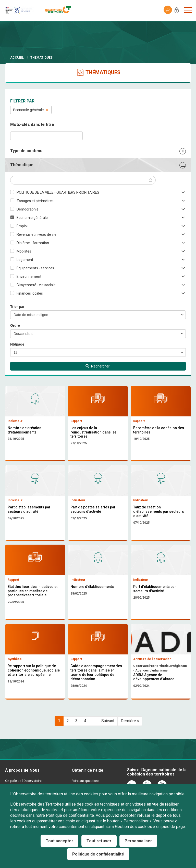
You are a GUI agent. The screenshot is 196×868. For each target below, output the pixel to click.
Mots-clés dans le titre (32, 124)
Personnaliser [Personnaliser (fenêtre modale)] (138, 841)
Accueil (17, 58)
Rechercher (97, 366)
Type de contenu (26, 151)
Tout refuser (99, 841)
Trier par (17, 307)
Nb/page (17, 344)
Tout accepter (59, 841)
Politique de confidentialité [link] (98, 854)
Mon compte (177, 11)
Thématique (22, 165)
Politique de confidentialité (70, 815)
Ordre (15, 325)
